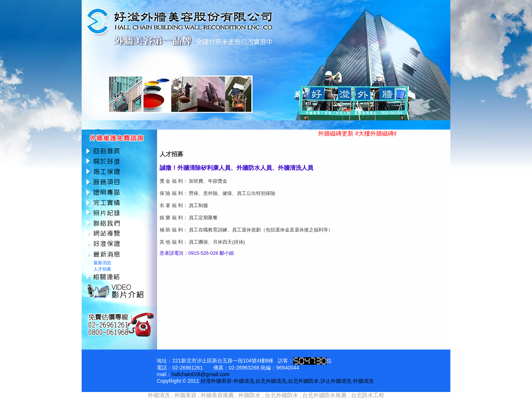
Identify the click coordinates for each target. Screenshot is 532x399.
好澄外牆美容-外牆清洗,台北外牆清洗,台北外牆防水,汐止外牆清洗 (276, 381)
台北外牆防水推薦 (324, 395)
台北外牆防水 (282, 395)
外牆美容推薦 (217, 395)
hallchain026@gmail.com (200, 374)
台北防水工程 (368, 395)
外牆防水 (249, 395)
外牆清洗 (363, 381)
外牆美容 (185, 395)
